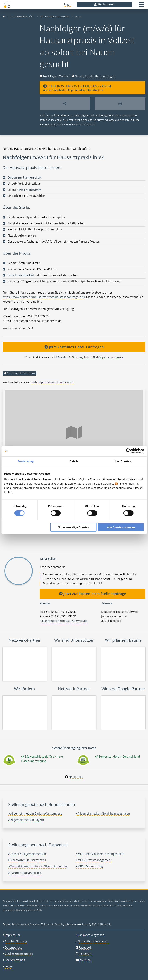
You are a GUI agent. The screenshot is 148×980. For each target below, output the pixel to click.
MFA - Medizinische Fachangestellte (100, 854)
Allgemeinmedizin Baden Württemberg (35, 813)
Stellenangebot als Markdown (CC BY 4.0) (53, 382)
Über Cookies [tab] (122, 461)
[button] (141, 6)
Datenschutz (13, 947)
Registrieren (104, 4)
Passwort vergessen (91, 935)
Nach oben (76, 777)
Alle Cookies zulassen (121, 527)
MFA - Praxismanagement (94, 860)
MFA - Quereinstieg (89, 866)
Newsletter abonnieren (93, 941)
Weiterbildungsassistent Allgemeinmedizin (38, 866)
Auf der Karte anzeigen (100, 76)
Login (68, 4)
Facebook (85, 947)
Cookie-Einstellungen (19, 954)
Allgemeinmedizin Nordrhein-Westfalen (103, 813)
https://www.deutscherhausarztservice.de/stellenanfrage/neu (44, 297)
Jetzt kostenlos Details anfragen (74, 347)
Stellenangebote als (97, 357)
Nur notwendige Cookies (73, 527)
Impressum (12, 935)
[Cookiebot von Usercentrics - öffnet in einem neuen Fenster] (128, 451)
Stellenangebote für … (23, 16)
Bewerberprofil (47, 124)
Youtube (85, 960)
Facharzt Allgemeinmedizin (27, 854)
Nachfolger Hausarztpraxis (55, 16)
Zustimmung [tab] (26, 461)
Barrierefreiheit (15, 960)
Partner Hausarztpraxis (25, 873)
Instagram (85, 954)
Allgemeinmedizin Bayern (26, 820)
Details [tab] (74, 461)
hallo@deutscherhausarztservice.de (63, 621)
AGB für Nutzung (16, 941)
